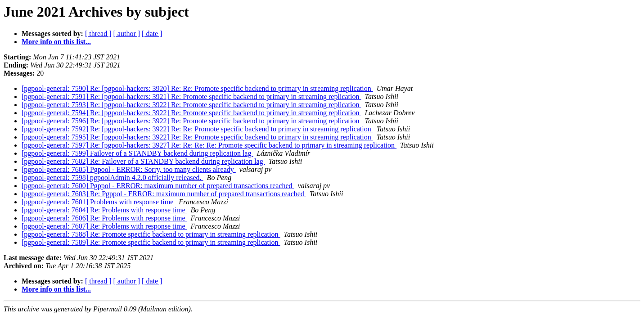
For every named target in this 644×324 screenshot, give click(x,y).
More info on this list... (56, 42)
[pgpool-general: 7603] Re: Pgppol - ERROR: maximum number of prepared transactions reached (164, 194)
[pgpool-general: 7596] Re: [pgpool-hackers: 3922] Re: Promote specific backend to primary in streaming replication (191, 121)
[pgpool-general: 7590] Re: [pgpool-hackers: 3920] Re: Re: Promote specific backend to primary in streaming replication (197, 88)
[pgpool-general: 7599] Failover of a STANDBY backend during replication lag (137, 153)
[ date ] (152, 34)
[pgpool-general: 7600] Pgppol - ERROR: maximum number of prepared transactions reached (158, 186)
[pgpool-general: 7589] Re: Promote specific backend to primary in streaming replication (151, 242)
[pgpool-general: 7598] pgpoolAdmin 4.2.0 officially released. (113, 178)
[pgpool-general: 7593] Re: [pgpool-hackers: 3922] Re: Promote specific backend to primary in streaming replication (191, 105)
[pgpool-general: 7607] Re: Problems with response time (104, 226)
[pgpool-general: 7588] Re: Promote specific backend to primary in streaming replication (151, 234)
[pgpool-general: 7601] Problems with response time (98, 202)
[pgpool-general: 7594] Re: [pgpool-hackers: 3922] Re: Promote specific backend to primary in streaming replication (191, 113)
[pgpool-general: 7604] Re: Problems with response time (104, 210)
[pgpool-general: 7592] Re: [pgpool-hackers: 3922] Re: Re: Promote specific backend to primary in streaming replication (197, 129)
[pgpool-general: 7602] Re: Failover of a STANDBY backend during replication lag (143, 161)
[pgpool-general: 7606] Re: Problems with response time (104, 218)
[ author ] (127, 34)
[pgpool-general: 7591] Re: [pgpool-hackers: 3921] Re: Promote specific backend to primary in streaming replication (191, 97)
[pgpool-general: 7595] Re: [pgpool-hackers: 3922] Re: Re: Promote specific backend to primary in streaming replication (197, 137)
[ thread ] (98, 34)
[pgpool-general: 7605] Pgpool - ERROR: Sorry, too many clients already (129, 169)
